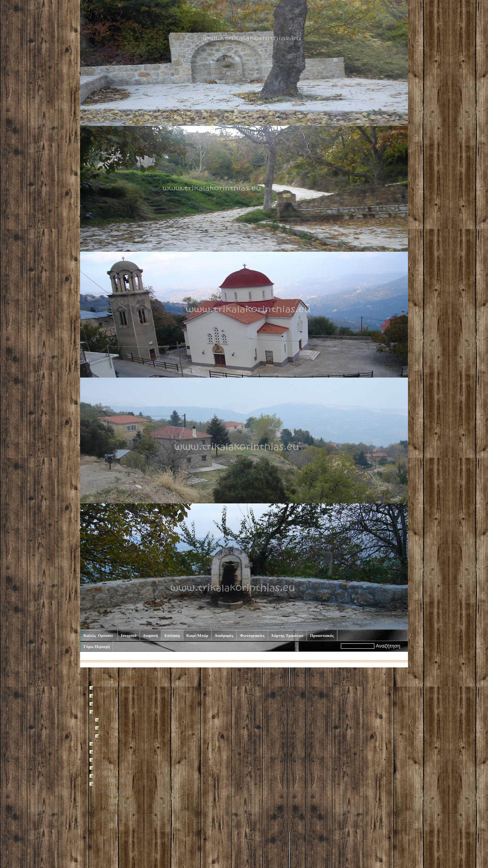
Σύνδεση (105, 821)
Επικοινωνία (109, 813)
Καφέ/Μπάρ (197, 635)
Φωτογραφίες (252, 635)
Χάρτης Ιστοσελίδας (117, 796)
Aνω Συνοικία (116, 737)
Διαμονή (150, 635)
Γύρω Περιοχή (97, 646)
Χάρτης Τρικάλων (287, 635)
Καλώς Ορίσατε (99, 635)
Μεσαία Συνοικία (120, 729)
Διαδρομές (224, 635)
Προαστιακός (322, 635)
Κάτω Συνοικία (117, 721)
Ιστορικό (129, 635)
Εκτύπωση (107, 805)
